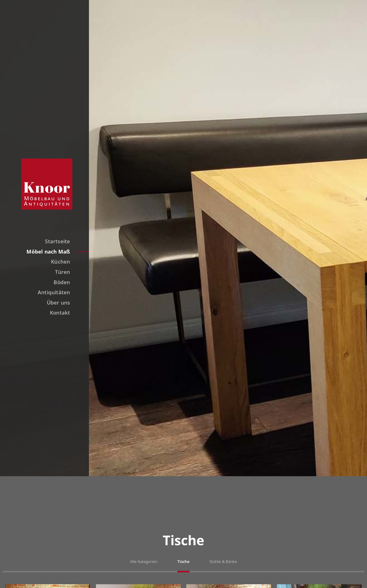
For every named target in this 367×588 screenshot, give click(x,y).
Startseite (57, 241)
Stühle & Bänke (223, 561)
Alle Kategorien (144, 561)
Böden (62, 282)
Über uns (59, 302)
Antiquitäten (54, 292)
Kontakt (60, 312)
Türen (62, 272)
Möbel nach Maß (48, 251)
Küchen (61, 261)
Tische (183, 561)
